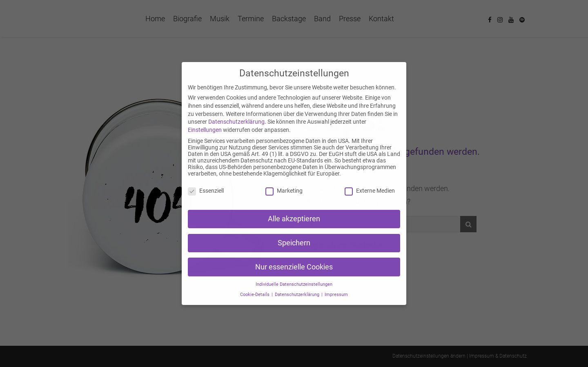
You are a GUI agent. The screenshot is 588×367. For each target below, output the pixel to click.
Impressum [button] (336, 295)
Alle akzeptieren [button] (294, 219)
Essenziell (206, 191)
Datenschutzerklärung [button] (298, 295)
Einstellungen (205, 130)
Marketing (284, 191)
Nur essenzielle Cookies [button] (294, 267)
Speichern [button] (294, 243)
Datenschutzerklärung (236, 122)
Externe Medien (370, 191)
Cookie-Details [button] (255, 295)
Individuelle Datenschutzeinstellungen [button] (294, 284)
